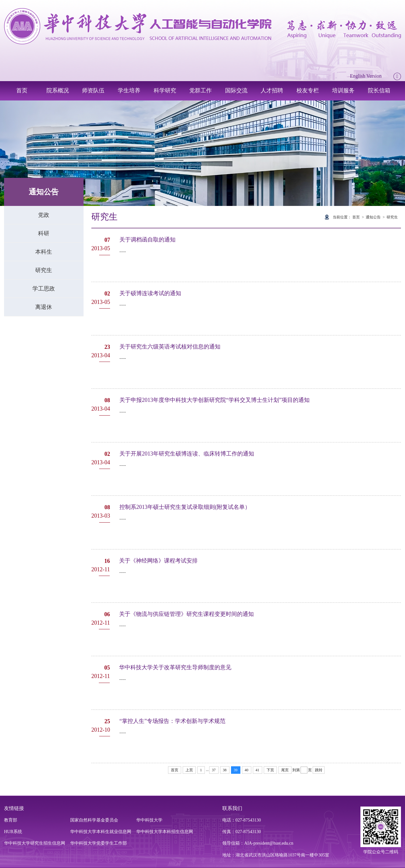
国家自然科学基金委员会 (94, 820)
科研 (44, 233)
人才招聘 (272, 90)
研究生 (44, 270)
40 (247, 770)
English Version (366, 76)
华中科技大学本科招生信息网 (165, 832)
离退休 (44, 307)
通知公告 (373, 217)
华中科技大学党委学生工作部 (99, 843)
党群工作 (200, 90)
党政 (44, 215)
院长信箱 (379, 90)
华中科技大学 (149, 820)
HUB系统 (13, 832)
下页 (270, 770)
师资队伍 (93, 90)
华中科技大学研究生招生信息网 (35, 843)
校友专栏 (308, 90)
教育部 (11, 820)
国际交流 (236, 90)
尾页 (285, 770)
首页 (22, 90)
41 (258, 770)
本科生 (44, 252)
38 (225, 770)
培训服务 (343, 90)
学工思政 (44, 289)
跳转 (319, 770)
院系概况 (58, 90)
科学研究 (165, 90)
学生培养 (129, 90)
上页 (189, 770)
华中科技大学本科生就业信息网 (101, 832)
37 (214, 770)
